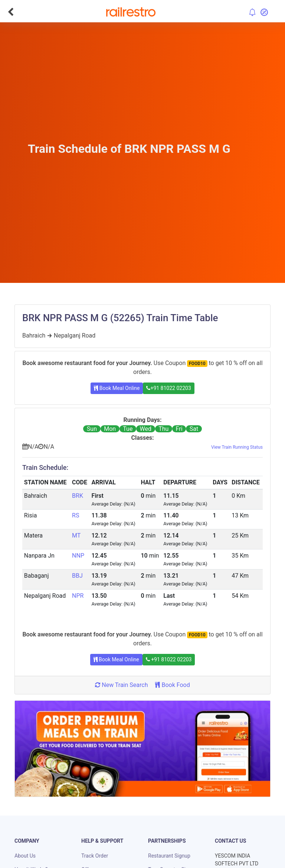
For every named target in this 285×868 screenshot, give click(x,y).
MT (76, 535)
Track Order (95, 856)
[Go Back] (11, 12)
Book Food (172, 685)
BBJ (77, 576)
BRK (78, 496)
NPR (78, 596)
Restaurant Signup (169, 856)
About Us (25, 856)
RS (76, 515)
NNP (78, 556)
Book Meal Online (117, 388)
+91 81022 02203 (168, 388)
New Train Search (121, 685)
